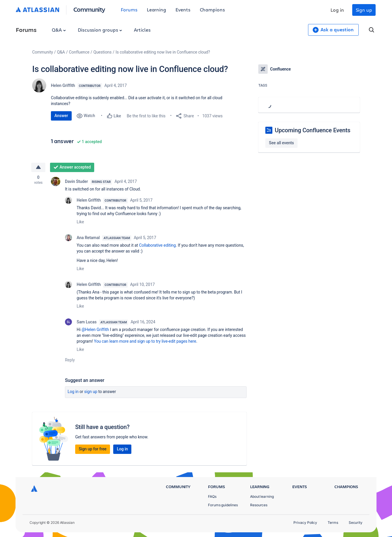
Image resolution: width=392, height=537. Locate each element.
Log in (337, 10)
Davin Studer (76, 181)
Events (183, 10)
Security (356, 523)
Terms (333, 523)
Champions (212, 10)
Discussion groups (100, 30)
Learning (157, 10)
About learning (262, 496)
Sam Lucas (87, 322)
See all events (281, 143)
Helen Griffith (63, 85)
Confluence (79, 52)
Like (80, 222)
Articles (142, 30)
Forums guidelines (223, 505)
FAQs (212, 496)
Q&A (59, 30)
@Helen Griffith (95, 330)
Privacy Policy (305, 523)
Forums (129, 10)
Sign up (364, 10)
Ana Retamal (88, 238)
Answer (61, 116)
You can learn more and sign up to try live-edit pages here (145, 341)
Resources (259, 505)
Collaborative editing (157, 245)
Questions (102, 52)
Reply (70, 360)
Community (89, 9)
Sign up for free (93, 449)
